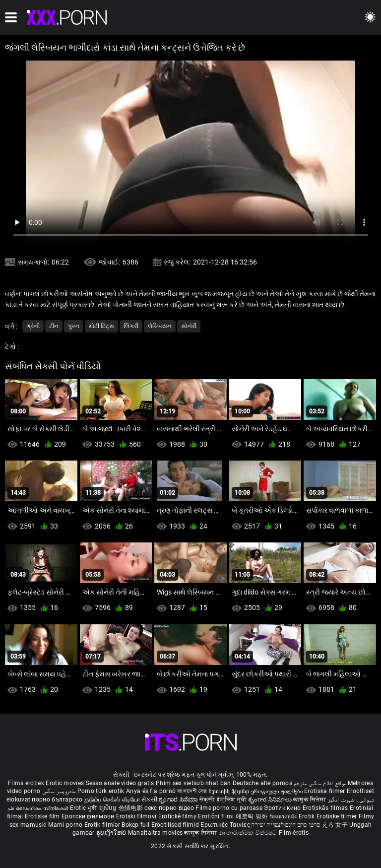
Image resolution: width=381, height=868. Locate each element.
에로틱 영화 (253, 816)
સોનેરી (189, 326)
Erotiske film (43, 816)
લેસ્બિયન (160, 326)
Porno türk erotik (101, 791)
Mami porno (65, 825)
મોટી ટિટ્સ (101, 326)
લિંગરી (131, 326)
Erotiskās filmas (326, 808)
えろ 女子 (335, 825)
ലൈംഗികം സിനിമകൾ (43, 808)
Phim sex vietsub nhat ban (193, 783)
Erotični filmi (217, 816)
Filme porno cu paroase (229, 808)
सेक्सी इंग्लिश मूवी (223, 800)
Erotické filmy (178, 816)
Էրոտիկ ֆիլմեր (230, 791)
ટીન (54, 326)
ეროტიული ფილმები (278, 791)
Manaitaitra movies (156, 833)
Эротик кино (283, 808)
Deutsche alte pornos (262, 783)
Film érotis (294, 833)
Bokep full (135, 825)
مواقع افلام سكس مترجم (320, 783)
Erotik (308, 816)
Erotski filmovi (137, 816)
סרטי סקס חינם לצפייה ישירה (286, 825)
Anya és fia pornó (151, 791)
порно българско (57, 800)
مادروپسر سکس (59, 791)
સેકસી (149, 800)
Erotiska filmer (325, 791)
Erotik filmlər (103, 825)
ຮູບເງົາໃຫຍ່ (112, 833)
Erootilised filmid (176, 825)
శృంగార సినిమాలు (271, 800)
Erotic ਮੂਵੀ (85, 808)
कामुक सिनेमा (310, 800)
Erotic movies (65, 783)
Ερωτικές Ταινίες (226, 825)
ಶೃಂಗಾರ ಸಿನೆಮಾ (179, 800)
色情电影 (132, 808)
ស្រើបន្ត (109, 808)
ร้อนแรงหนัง (284, 816)
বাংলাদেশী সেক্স (192, 791)
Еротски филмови (89, 816)
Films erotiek (26, 783)
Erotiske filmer (338, 816)
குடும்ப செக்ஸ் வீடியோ (112, 800)
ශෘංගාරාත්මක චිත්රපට (249, 833)
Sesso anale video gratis (120, 783)
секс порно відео (169, 808)
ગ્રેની (33, 326)
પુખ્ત (74, 326)
